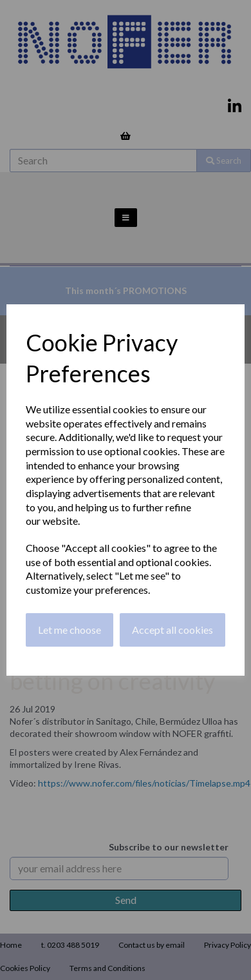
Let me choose (70, 630)
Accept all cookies (172, 630)
